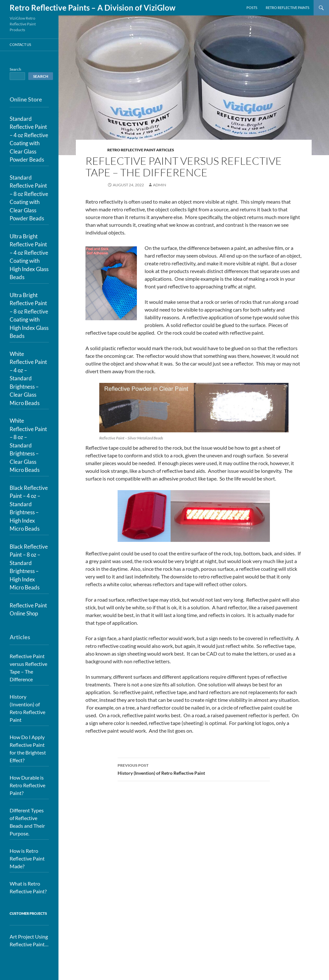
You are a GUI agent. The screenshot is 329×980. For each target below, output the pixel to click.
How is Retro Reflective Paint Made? (27, 858)
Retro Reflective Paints (288, 8)
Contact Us (20, 44)
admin (160, 185)
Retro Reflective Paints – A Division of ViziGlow (93, 8)
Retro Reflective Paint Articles (141, 150)
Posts (252, 8)
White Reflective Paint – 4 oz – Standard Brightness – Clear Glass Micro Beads (28, 378)
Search (15, 69)
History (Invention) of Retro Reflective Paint (194, 769)
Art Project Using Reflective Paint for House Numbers (29, 941)
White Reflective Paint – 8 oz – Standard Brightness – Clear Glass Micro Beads (28, 445)
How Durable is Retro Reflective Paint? (27, 785)
